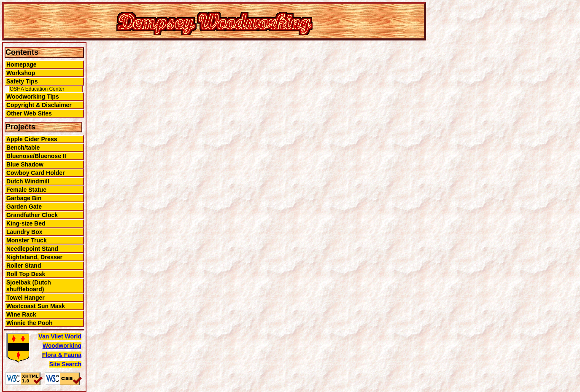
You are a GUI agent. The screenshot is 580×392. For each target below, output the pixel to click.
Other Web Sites (29, 113)
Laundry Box (24, 232)
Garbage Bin (24, 198)
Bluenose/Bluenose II (36, 156)
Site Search (65, 364)
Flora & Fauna (62, 355)
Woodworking (62, 346)
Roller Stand (24, 266)
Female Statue (26, 190)
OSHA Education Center (37, 89)
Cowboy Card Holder (35, 173)
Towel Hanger (26, 298)
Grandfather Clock (32, 215)
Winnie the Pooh (30, 323)
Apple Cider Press (32, 139)
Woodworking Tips (33, 97)
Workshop (21, 73)
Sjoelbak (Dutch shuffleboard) (29, 286)
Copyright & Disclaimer (39, 105)
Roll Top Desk (26, 274)
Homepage (22, 64)
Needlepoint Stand (32, 249)
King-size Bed (26, 223)
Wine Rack (21, 314)
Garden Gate (24, 207)
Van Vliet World (60, 336)
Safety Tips (22, 81)
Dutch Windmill (28, 181)
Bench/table (23, 148)
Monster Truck (27, 240)
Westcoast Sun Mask (36, 306)
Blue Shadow (25, 164)
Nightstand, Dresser (34, 257)
